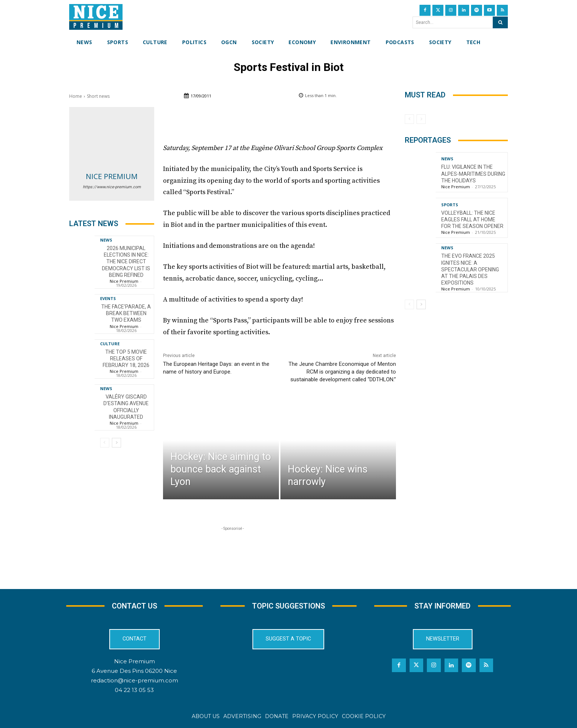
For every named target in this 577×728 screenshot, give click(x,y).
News (106, 240)
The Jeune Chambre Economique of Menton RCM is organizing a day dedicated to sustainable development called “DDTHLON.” (342, 372)
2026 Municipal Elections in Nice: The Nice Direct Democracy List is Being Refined (126, 262)
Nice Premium (112, 176)
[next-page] (116, 443)
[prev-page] (105, 443)
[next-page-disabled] (421, 119)
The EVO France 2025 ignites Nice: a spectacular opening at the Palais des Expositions (470, 269)
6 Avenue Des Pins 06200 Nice (134, 671)
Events (108, 298)
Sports (450, 205)
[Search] (500, 22)
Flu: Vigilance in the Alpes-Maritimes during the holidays (473, 174)
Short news (98, 96)
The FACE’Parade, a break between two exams (126, 313)
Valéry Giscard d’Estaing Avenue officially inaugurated (126, 407)
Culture (110, 344)
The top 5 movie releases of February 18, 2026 (126, 358)
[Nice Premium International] (96, 17)
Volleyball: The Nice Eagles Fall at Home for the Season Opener (472, 220)
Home (76, 96)
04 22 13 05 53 (134, 690)
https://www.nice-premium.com (112, 187)
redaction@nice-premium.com (134, 680)
